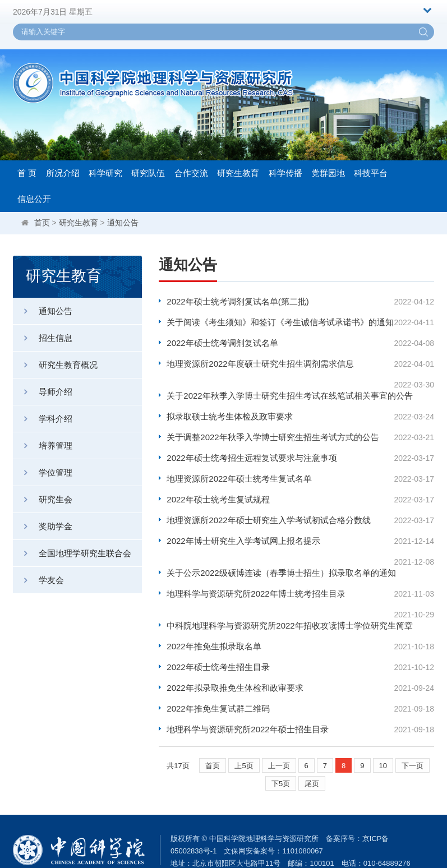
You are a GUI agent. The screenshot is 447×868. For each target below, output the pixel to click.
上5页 (244, 732)
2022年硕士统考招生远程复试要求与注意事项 (252, 447)
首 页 (27, 173)
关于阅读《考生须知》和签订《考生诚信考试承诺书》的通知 (275, 322)
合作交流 (191, 173)
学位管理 (43, 472)
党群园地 (328, 173)
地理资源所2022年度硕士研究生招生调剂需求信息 (260, 364)
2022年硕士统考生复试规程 (218, 488)
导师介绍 (43, 392)
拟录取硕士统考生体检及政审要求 (230, 405)
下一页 (413, 732)
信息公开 (34, 199)
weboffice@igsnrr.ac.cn (233, 842)
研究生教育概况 (55, 365)
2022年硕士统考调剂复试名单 (222, 343)
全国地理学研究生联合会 (72, 553)
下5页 (281, 750)
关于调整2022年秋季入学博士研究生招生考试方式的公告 (273, 426)
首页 (42, 223)
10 (383, 732)
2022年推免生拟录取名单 (214, 613)
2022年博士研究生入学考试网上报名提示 (243, 530)
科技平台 (371, 173)
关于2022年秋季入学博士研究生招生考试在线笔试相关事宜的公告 (275, 384)
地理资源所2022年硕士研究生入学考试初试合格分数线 (268, 509)
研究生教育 (238, 173)
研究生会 (43, 499)
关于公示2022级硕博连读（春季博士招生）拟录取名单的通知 (275, 550)
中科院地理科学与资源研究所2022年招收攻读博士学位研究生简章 (275, 592)
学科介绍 (43, 419)
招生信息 (43, 338)
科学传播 (285, 173)
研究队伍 (148, 173)
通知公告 (123, 223)
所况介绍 (63, 173)
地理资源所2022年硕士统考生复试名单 (239, 467)
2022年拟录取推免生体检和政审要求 (235, 654)
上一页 (279, 732)
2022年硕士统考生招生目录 (218, 633)
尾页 (312, 750)
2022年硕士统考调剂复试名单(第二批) (238, 301)
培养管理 (43, 445)
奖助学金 (43, 526)
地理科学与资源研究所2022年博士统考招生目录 (256, 571)
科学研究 (105, 173)
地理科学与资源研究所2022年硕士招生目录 (247, 696)
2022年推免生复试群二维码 (218, 675)
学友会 (38, 580)
